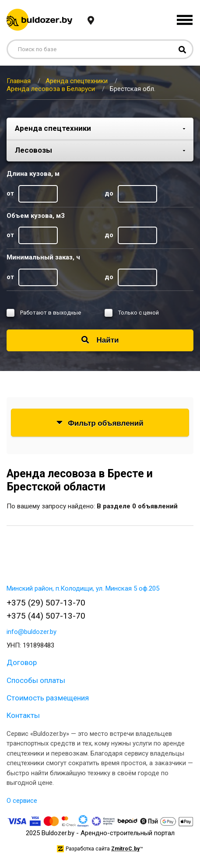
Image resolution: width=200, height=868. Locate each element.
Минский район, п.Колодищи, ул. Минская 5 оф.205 (83, 588)
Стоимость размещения (48, 698)
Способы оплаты (36, 680)
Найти (100, 340)
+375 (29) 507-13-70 (46, 603)
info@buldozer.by (32, 632)
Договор (22, 662)
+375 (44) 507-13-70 (46, 616)
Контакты (23, 715)
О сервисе (22, 801)
